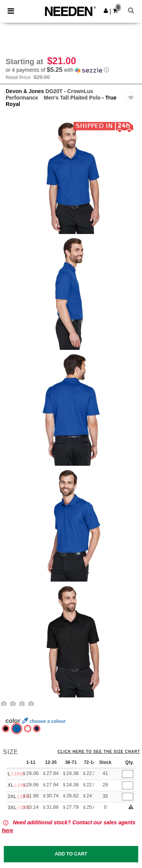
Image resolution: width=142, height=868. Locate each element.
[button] (106, 11)
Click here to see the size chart (99, 752)
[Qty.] (128, 774)
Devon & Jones (25, 91)
